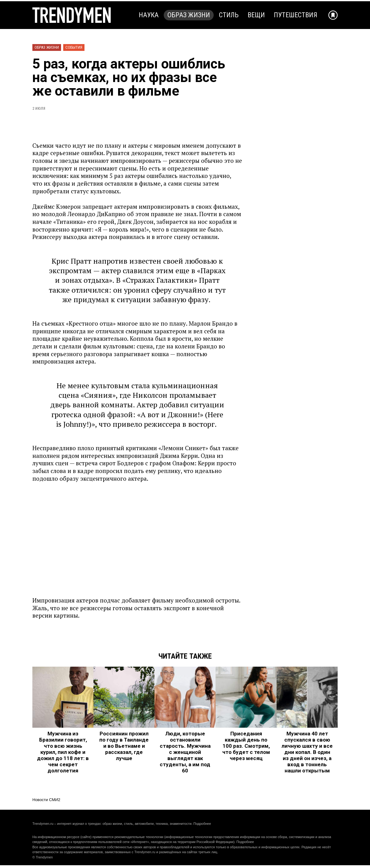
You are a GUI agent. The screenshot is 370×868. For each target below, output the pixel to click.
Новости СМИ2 (46, 800)
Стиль (229, 15)
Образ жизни (189, 15)
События (74, 47)
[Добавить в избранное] (333, 15)
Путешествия (296, 15)
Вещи (256, 15)
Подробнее (202, 824)
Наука (149, 15)
